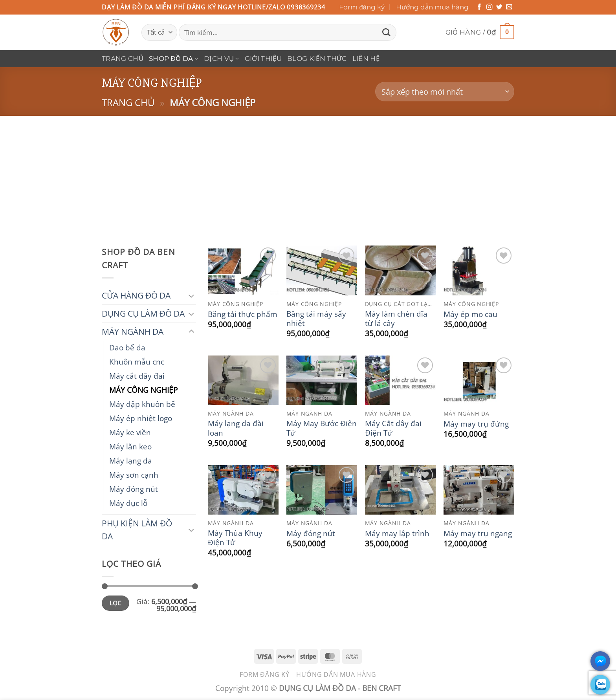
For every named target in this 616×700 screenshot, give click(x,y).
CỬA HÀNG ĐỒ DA (136, 295)
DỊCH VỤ (222, 59)
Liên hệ (366, 59)
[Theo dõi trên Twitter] (499, 7)
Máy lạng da (131, 461)
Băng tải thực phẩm (243, 314)
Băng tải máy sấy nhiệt (316, 319)
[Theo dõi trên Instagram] (489, 7)
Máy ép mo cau (470, 314)
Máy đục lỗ (128, 503)
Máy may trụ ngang (478, 533)
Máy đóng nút (134, 489)
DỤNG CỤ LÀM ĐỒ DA (143, 313)
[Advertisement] (308, 175)
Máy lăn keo (130, 446)
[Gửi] (387, 32)
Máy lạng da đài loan (236, 428)
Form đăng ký (362, 7)
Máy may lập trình (397, 533)
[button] (480, 32)
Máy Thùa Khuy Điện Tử (235, 538)
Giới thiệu (263, 59)
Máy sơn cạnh (134, 475)
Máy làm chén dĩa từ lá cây (396, 319)
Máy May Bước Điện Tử (322, 428)
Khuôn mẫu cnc (137, 362)
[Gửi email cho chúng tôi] (509, 7)
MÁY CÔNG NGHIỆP (143, 390)
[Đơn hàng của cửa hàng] (445, 92)
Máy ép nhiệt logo (141, 418)
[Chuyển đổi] (191, 296)
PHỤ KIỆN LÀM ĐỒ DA (137, 530)
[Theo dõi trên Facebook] (479, 7)
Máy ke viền (130, 432)
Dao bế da (127, 347)
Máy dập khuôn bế (142, 404)
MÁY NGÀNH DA (133, 332)
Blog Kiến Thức (317, 59)
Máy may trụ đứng (476, 424)
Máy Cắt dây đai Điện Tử (393, 428)
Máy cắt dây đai (137, 376)
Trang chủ (123, 59)
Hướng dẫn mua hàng (432, 7)
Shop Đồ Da (174, 59)
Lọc (115, 603)
